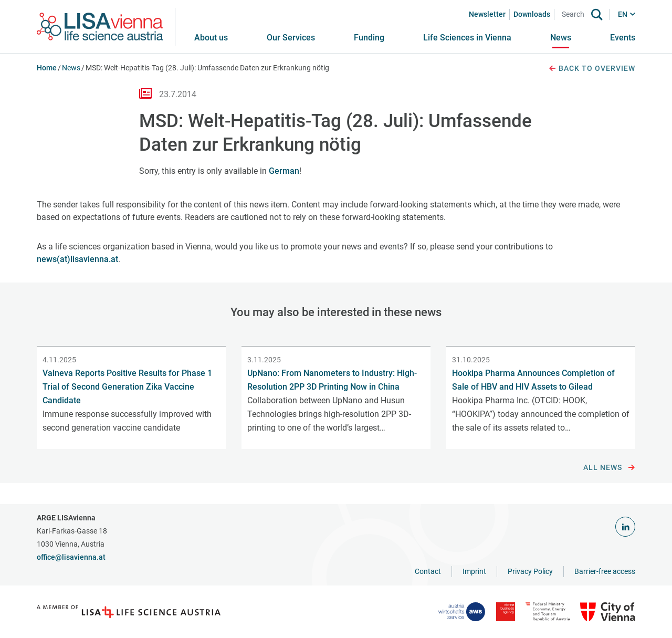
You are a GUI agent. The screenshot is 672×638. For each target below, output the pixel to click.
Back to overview (592, 69)
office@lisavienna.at (71, 557)
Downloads (532, 14)
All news (609, 468)
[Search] (575, 14)
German (284, 171)
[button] (291, 38)
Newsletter (487, 14)
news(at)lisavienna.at (77, 259)
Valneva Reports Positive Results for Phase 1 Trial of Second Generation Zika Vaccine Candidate (127, 387)
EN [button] (623, 14)
